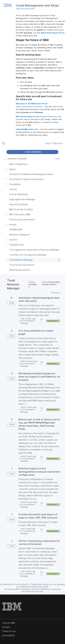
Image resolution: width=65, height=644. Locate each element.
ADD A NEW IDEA (32, 152)
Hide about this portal (25, 9)
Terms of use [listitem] (9, 631)
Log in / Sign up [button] (54, 143)
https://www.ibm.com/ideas (29, 107)
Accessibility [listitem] (9, 635)
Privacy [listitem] (6, 627)
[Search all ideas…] (20, 143)
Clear (58, 159)
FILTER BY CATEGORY (16, 159)
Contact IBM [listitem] (9, 623)
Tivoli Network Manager (28, 322)
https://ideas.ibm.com (51, 116)
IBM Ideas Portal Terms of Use (35, 587)
